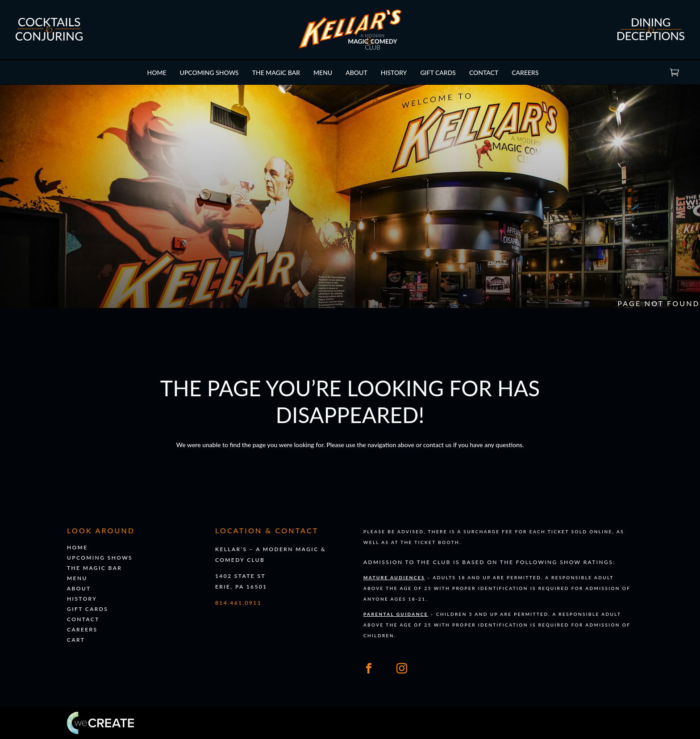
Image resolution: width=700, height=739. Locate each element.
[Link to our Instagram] (402, 668)
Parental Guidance (396, 614)
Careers (525, 73)
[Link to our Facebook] (369, 668)
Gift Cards (438, 73)
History (394, 73)
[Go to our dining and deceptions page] (651, 38)
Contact (484, 73)
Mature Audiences (394, 577)
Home (156, 73)
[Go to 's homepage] (350, 48)
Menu (323, 73)
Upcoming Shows (209, 73)
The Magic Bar (276, 73)
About (356, 73)
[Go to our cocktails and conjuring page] (49, 39)
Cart (686, 72)
